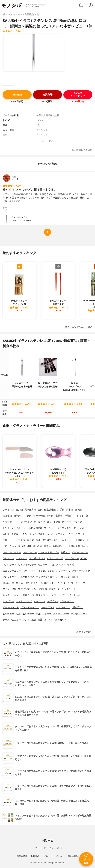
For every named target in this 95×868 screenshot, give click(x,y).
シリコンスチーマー (68, 528)
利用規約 (35, 856)
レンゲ (26, 620)
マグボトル (53, 601)
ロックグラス (48, 607)
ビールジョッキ (11, 607)
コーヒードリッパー (49, 552)
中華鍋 (67, 516)
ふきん (23, 534)
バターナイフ (10, 522)
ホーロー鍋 (39, 516)
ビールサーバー (80, 552)
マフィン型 (24, 589)
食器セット (61, 620)
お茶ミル (65, 552)
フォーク (67, 595)
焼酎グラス (77, 607)
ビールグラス (67, 601)
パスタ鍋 (27, 516)
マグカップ (39, 601)
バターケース (63, 571)
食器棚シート (60, 546)
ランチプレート (79, 614)
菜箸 (34, 620)
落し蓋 (6, 534)
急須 (38, 614)
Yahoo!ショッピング (78, 95)
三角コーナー (10, 540)
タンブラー (8, 601)
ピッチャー (8, 614)
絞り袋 (52, 589)
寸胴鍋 (59, 516)
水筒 (27, 583)
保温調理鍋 (50, 510)
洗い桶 (22, 546)
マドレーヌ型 (10, 589)
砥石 (49, 522)
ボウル (84, 558)
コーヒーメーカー (12, 552)
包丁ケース (44, 565)
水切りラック (10, 546)
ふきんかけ (22, 558)
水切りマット (82, 540)
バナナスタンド (55, 558)
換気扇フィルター (51, 540)
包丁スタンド (58, 565)
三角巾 (22, 540)
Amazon (17, 95)
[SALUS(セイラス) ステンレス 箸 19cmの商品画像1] (34, 53)
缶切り (26, 571)
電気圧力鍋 (30, 510)
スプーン (56, 595)
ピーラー (67, 522)
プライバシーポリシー (54, 856)
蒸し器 (75, 577)
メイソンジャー (61, 614)
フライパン (8, 510)
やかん (85, 546)
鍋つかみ (38, 546)
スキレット (78, 516)
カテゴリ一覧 (39, 848)
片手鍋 (61, 510)
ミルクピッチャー (25, 614)
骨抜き (15, 534)
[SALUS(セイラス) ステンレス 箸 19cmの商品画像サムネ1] (8, 80)
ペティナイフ (25, 522)
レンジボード (10, 565)
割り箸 (30, 540)
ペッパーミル (72, 558)
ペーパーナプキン (56, 534)
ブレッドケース (11, 577)
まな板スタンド (37, 558)
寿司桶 (71, 565)
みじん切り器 (35, 528)
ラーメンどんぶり (12, 620)
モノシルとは (56, 848)
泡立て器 (42, 589)
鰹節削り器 (8, 583)
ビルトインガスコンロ (43, 571)
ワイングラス (63, 607)
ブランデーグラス (30, 607)
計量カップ (29, 595)
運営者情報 (22, 856)
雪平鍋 (50, 516)
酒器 (40, 620)
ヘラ (25, 528)
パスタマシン (63, 577)
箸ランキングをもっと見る (79, 327)
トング (6, 528)
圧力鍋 (19, 510)
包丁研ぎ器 (39, 522)
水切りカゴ (68, 540)
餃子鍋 (17, 516)
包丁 (88, 516)
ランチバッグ (63, 583)
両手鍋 (69, 510)
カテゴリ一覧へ (84, 632)
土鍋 (40, 510)
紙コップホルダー (12, 571)
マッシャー (50, 528)
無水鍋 (78, 510)
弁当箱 (19, 583)
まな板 (57, 522)
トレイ (77, 595)
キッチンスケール (67, 589)
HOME (47, 840)
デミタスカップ (24, 601)
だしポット (8, 558)
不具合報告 (73, 856)
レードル (16, 528)
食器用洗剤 (74, 546)
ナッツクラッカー (45, 577)
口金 (34, 589)
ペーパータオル (37, 534)
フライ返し (79, 522)
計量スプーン (43, 595)
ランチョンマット (76, 534)
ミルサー (84, 528)
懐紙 (38, 540)
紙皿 (29, 546)
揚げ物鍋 (7, 516)
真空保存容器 (27, 577)
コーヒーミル (30, 552)
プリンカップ (78, 583)
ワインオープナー (27, 565)
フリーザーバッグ (81, 571)
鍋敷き (48, 546)
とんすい (49, 620)
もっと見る (48, 141)
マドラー (47, 614)
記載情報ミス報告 (82, 150)
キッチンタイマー (12, 595)
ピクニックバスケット (42, 583)
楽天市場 (48, 95)
